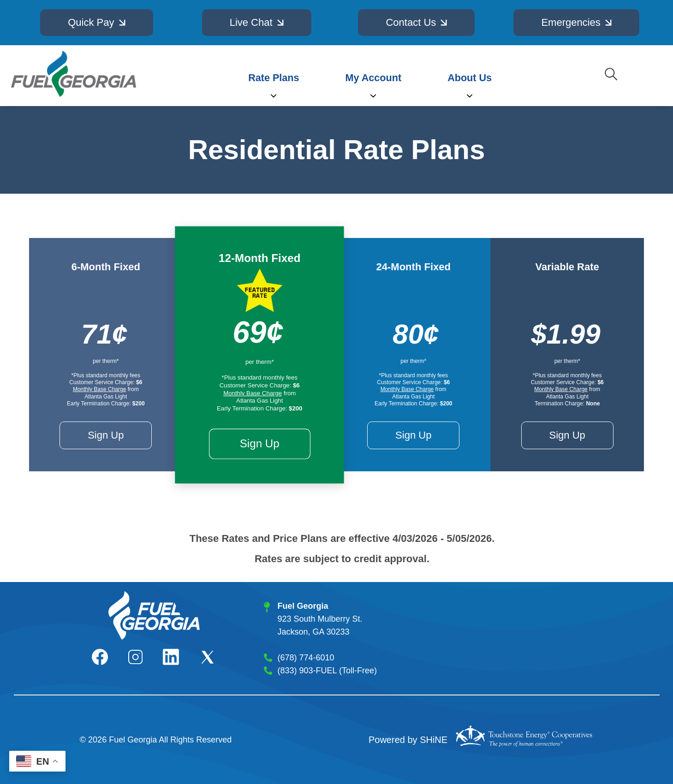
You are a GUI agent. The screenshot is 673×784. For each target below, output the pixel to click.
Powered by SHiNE (408, 740)
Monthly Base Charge (99, 389)
